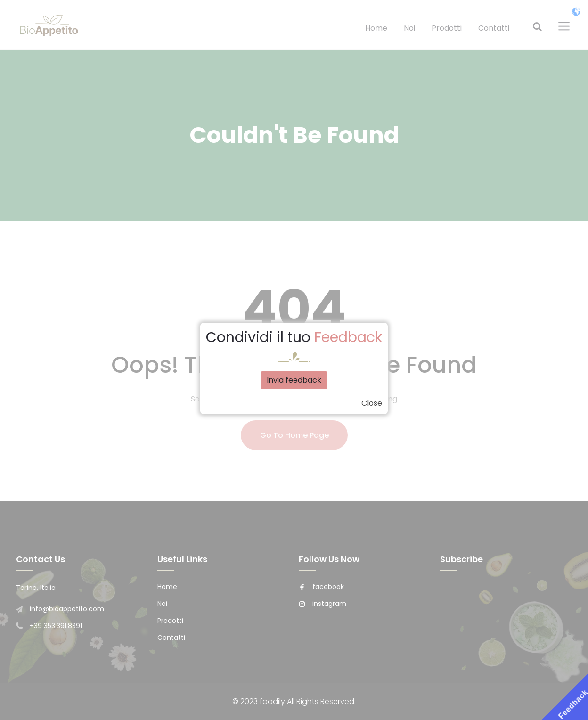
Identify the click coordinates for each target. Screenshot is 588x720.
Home (376, 28)
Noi (409, 28)
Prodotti (447, 28)
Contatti (494, 28)
